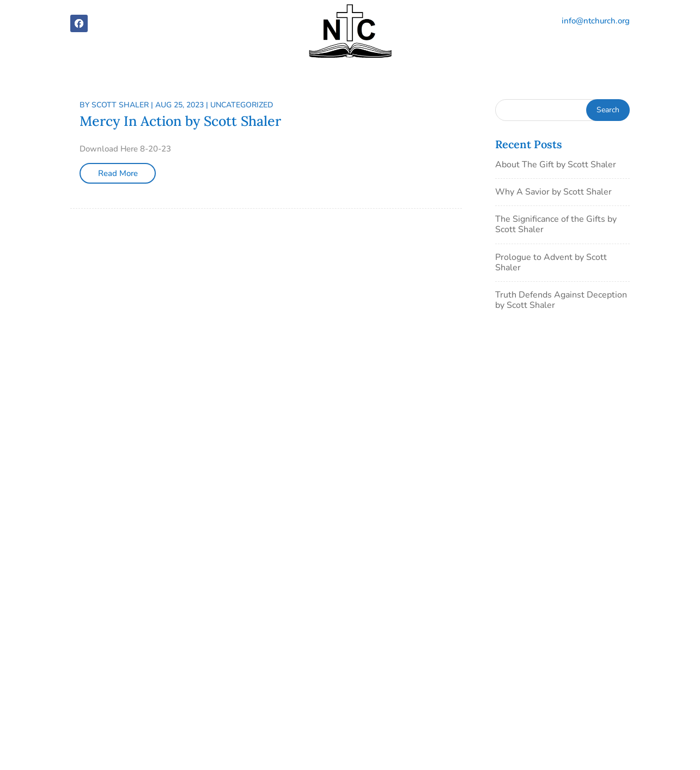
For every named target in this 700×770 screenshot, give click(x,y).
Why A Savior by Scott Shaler (553, 192)
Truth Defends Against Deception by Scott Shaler (561, 300)
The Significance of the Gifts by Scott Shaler (556, 224)
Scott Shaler (120, 105)
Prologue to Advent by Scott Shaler (551, 262)
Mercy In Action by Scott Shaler (180, 121)
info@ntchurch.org (596, 21)
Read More (118, 173)
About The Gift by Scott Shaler (556, 165)
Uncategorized (242, 105)
